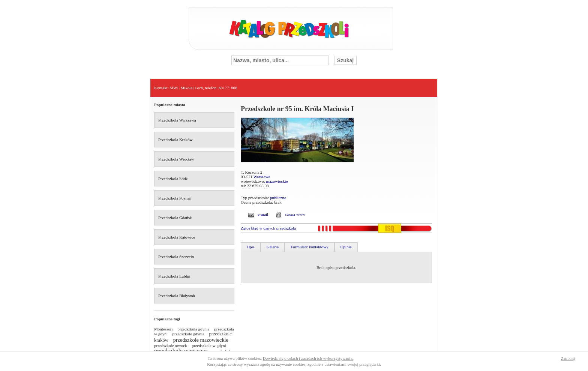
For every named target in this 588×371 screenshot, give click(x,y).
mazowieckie (277, 181)
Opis (251, 247)
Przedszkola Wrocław (176, 159)
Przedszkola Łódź (173, 179)
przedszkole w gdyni (209, 345)
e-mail (263, 214)
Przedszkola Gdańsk (175, 218)
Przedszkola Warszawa (177, 120)
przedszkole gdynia (188, 334)
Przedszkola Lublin (174, 276)
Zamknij (568, 358)
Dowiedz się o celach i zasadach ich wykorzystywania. (308, 358)
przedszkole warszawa (181, 351)
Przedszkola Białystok (177, 296)
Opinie (346, 247)
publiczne (278, 198)
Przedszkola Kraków (175, 140)
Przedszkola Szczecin (176, 257)
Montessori (163, 329)
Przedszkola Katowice (177, 237)
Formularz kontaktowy (310, 247)
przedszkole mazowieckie (201, 340)
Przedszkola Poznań (175, 198)
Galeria (273, 247)
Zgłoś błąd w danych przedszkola (268, 228)
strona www (295, 214)
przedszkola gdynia (193, 329)
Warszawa (262, 177)
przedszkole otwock (171, 345)
